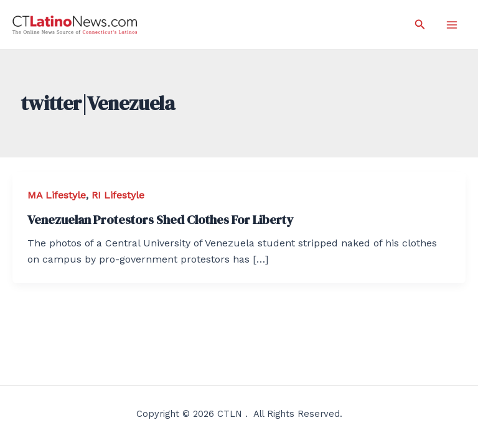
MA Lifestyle (57, 195)
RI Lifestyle (118, 195)
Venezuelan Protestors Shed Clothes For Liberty (160, 220)
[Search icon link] (420, 25)
